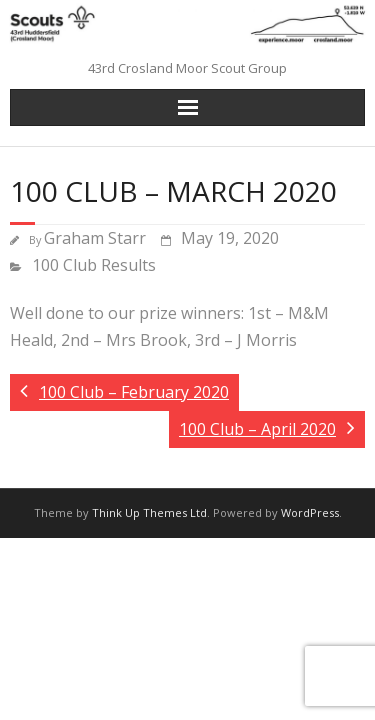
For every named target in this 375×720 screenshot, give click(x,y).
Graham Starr (95, 238)
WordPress (310, 512)
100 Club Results (94, 265)
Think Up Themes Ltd (149, 512)
